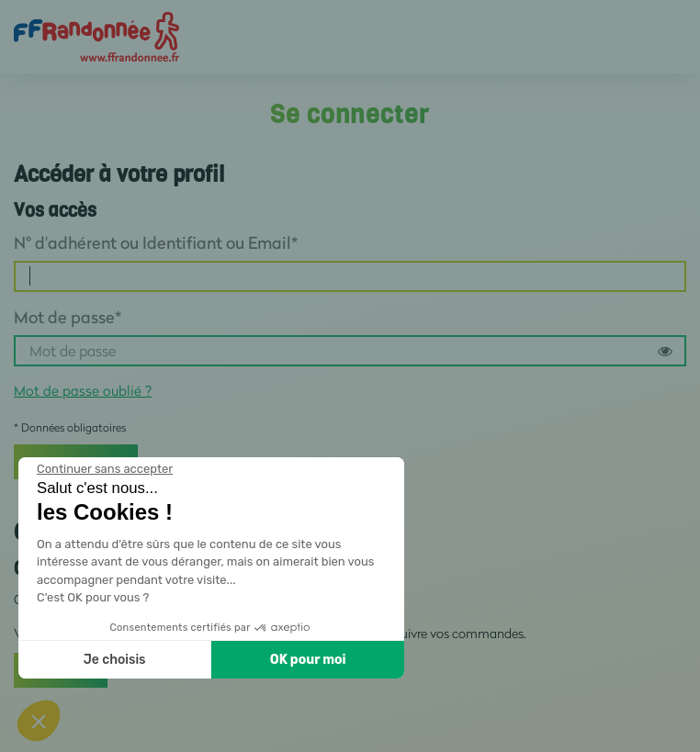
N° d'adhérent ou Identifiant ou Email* (156, 242)
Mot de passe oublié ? (83, 390)
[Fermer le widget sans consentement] (105, 469)
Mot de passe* (68, 317)
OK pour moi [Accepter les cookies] (308, 660)
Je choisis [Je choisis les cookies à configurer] (115, 660)
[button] (39, 721)
